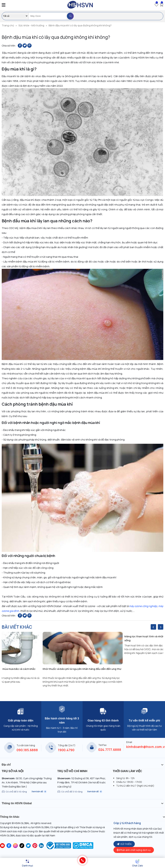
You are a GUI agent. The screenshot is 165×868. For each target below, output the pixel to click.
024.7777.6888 (110, 750)
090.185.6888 (27, 750)
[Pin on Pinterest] (29, 46)
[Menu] (27, 863)
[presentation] (153, 627)
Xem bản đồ (39, 792)
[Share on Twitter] (25, 46)
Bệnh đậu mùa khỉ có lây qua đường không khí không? (80, 25)
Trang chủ (8, 25)
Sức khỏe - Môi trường (31, 25)
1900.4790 (66, 750)
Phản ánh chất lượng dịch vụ (134, 850)
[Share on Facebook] (20, 46)
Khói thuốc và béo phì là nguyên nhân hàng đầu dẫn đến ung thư (82, 669)
